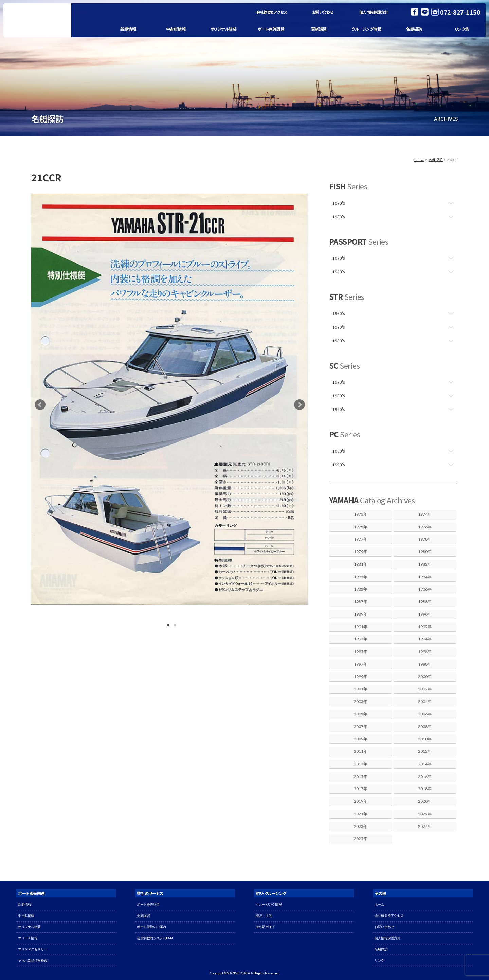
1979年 (361, 552)
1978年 (425, 539)
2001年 (361, 689)
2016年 (425, 776)
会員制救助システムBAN (155, 938)
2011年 (361, 751)
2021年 (361, 814)
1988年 (425, 602)
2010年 (425, 739)
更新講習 (319, 29)
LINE (425, 12)
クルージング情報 (366, 29)
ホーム (419, 160)
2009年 (361, 739)
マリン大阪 (37, 20)
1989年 (361, 614)
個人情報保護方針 (373, 12)
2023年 (361, 826)
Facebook (415, 12)
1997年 (361, 664)
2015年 (361, 776)
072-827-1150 (460, 12)
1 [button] (166, 624)
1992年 (425, 627)
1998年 (425, 664)
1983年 (361, 577)
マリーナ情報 (28, 938)
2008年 (425, 727)
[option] (170, 399)
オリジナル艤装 (224, 29)
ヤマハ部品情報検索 (33, 960)
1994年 (425, 639)
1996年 (425, 651)
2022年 (425, 814)
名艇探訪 (414, 29)
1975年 (361, 527)
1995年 (361, 651)
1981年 (361, 564)
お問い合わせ (323, 12)
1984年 (425, 577)
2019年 (361, 801)
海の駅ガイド (265, 927)
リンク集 (462, 29)
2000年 (425, 677)
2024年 (425, 826)
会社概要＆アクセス (272, 12)
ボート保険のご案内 (151, 927)
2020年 (425, 801)
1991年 (361, 627)
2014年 (425, 764)
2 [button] (173, 624)
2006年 (425, 714)
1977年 (361, 539)
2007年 (361, 727)
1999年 (361, 677)
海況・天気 (264, 916)
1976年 (425, 527)
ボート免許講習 (271, 29)
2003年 (361, 701)
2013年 (361, 764)
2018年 (425, 789)
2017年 (361, 789)
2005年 (361, 714)
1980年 (425, 552)
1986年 (425, 589)
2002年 (425, 689)
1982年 (425, 564)
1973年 (361, 514)
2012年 (425, 751)
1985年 (361, 589)
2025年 (361, 839)
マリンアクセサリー (33, 949)
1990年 (425, 614)
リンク (379, 960)
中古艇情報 (176, 29)
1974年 (425, 514)
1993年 (361, 639)
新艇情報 (128, 29)
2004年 (425, 701)
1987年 (361, 602)
